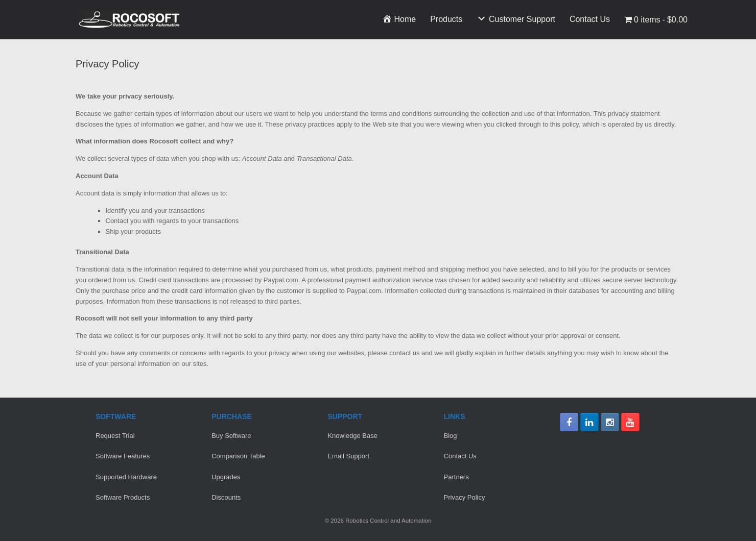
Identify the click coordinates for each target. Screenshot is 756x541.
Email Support (348, 456)
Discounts (226, 497)
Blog (451, 436)
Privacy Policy (465, 497)
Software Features (123, 456)
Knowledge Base (352, 436)
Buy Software (231, 436)
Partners (456, 477)
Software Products (123, 497)
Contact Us (590, 19)
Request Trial (115, 436)
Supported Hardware (126, 477)
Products (446, 19)
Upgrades (226, 477)
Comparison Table (238, 456)
